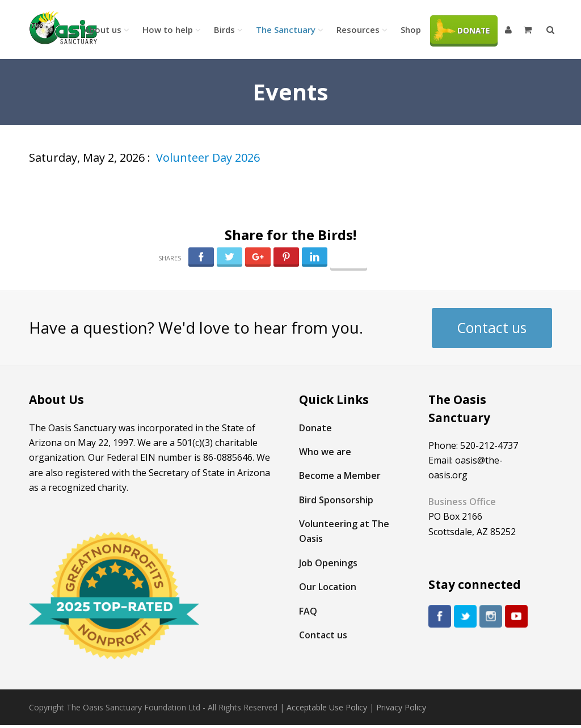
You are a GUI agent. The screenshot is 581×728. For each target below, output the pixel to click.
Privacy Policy (401, 707)
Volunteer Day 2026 (208, 157)
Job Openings (328, 563)
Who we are (325, 452)
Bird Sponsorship (336, 500)
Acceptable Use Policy (327, 707)
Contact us (492, 328)
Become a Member (340, 475)
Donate (315, 428)
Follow (348, 260)
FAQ (308, 611)
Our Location (328, 587)
